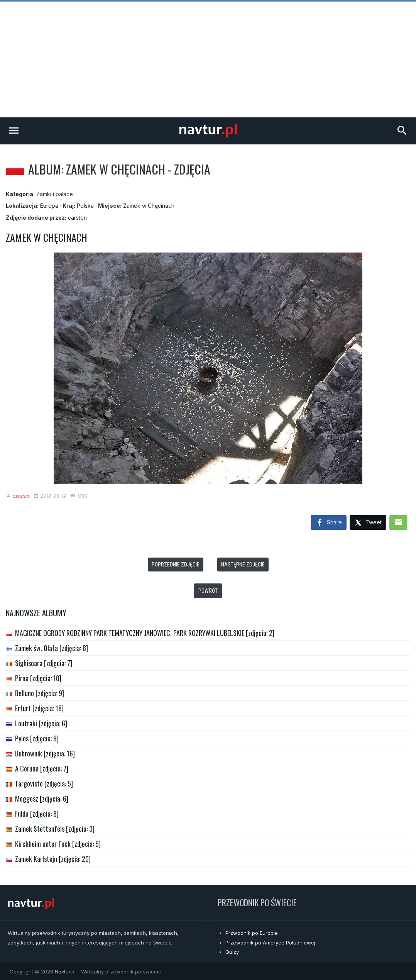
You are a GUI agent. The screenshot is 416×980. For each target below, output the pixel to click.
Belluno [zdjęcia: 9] (40, 693)
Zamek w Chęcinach (149, 206)
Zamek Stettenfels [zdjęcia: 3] (55, 829)
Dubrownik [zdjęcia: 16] (45, 753)
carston (77, 218)
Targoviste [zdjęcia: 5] (44, 783)
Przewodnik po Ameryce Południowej (270, 943)
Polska (85, 206)
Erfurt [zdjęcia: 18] (39, 708)
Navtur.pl (65, 972)
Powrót (208, 591)
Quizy (232, 952)
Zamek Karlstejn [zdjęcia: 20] (53, 859)
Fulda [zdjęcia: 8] (37, 814)
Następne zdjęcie (243, 565)
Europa (49, 206)
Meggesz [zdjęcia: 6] (42, 799)
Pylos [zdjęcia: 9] (37, 738)
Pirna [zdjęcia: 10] (38, 678)
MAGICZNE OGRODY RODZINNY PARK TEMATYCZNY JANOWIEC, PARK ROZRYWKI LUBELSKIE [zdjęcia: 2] (145, 633)
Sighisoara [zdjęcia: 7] (44, 663)
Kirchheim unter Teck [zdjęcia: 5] (58, 844)
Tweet (368, 523)
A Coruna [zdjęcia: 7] (42, 768)
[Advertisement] (208, 59)
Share (329, 523)
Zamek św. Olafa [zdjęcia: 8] (52, 648)
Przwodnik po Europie (252, 933)
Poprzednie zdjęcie (176, 565)
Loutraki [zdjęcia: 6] (41, 723)
